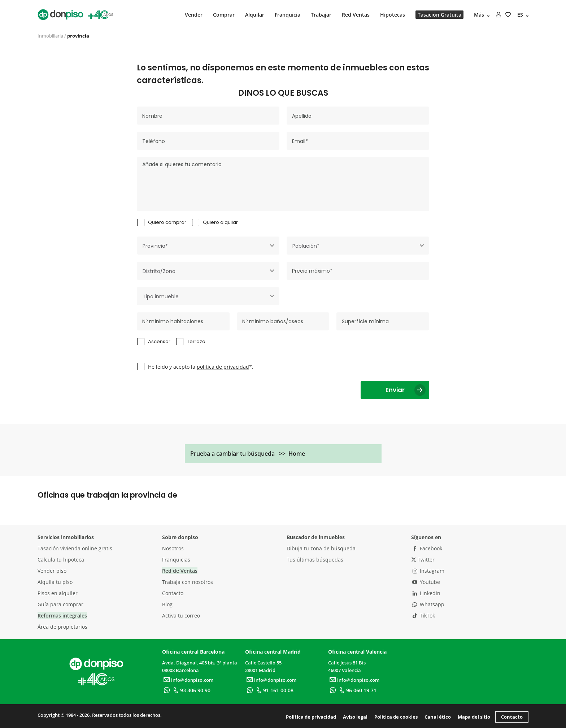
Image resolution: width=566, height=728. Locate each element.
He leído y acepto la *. (201, 367)
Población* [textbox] (306, 246)
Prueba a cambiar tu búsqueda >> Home (248, 454)
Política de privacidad (311, 717)
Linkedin (426, 593)
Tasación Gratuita (439, 15)
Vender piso (52, 571)
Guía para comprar (60, 604)
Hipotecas (393, 15)
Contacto (173, 593)
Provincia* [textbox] (155, 246)
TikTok (423, 616)
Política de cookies (396, 717)
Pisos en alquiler (58, 593)
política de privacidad (223, 367)
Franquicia (288, 15)
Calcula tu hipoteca (61, 560)
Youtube (426, 582)
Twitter (423, 560)
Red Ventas (356, 15)
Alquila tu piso (55, 582)
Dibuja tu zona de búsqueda (321, 548)
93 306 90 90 (191, 690)
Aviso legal (355, 717)
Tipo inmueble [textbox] (161, 296)
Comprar (224, 15)
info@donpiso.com (188, 680)
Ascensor (159, 341)
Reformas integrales (62, 616)
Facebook (427, 548)
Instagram (428, 571)
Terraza (196, 341)
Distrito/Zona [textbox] (159, 271)
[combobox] (208, 246)
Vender (194, 15)
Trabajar (321, 15)
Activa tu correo (181, 616)
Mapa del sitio (474, 717)
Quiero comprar (167, 222)
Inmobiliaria (50, 36)
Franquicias (176, 560)
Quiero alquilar (220, 222)
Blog (167, 604)
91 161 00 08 (274, 690)
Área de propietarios (62, 627)
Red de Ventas (180, 571)
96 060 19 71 (357, 690)
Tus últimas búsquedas (315, 560)
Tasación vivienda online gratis (75, 548)
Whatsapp (428, 604)
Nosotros (173, 548)
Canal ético (438, 717)
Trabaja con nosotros (188, 582)
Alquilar (255, 15)
